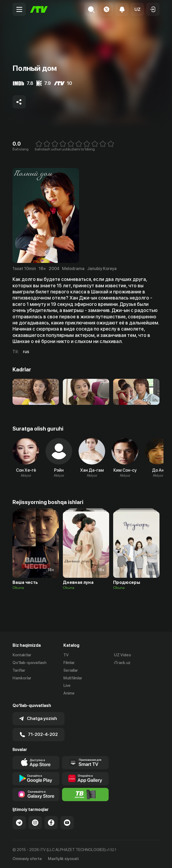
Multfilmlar (73, 678)
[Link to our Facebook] (51, 822)
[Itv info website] (85, 794)
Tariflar (19, 670)
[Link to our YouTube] (67, 822)
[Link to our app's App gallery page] (85, 778)
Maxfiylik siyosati (63, 858)
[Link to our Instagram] (35, 822)
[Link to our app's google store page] (36, 778)
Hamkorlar (22, 678)
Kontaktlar (22, 655)
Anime (69, 693)
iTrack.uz (122, 663)
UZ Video (122, 655)
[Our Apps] (85, 762)
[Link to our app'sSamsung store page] (36, 794)
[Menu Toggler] (19, 9)
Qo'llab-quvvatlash (29, 663)
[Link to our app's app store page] (36, 762)
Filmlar (69, 663)
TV (66, 655)
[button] (137, 9)
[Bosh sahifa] (39, 9)
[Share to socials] (19, 102)
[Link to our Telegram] (19, 822)
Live (67, 685)
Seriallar (71, 670)
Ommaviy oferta (27, 858)
